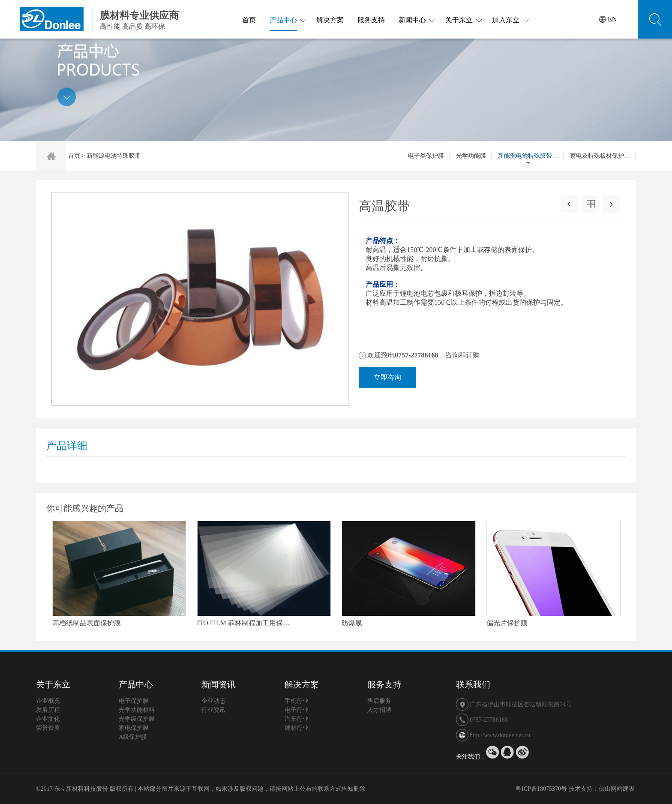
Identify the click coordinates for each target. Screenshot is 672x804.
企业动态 (213, 701)
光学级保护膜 (137, 719)
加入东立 (506, 20)
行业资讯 (213, 710)
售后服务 (379, 701)
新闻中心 (412, 20)
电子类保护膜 (426, 156)
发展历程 (48, 710)
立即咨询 (387, 377)
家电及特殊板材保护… (600, 156)
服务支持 (371, 20)
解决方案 (330, 20)
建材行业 (297, 728)
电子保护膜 (134, 701)
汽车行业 (297, 719)
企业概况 (48, 701)
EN (612, 19)
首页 (249, 20)
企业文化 (48, 719)
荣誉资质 (48, 728)
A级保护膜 (133, 737)
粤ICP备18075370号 (541, 789)
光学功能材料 (137, 710)
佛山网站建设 (617, 789)
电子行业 (297, 710)
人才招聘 (379, 710)
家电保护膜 (134, 728)
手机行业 (297, 701)
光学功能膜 (471, 156)
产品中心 (283, 24)
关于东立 (459, 20)
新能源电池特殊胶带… (528, 156)
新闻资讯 (219, 684)
